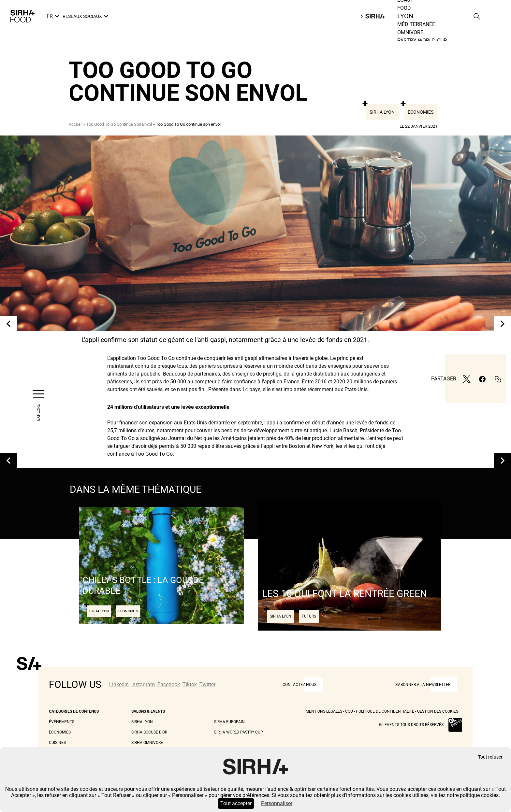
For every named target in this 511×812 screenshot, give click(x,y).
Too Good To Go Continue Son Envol (119, 124)
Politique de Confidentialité (385, 711)
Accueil (76, 124)
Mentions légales (324, 711)
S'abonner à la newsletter (423, 685)
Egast (405, 8)
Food (406, 16)
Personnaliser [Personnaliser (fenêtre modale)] (277, 803)
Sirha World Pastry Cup (239, 732)
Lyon (404, 24)
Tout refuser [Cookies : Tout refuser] (490, 757)
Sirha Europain (229, 722)
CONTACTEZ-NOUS (299, 685)
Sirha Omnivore (147, 743)
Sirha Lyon (382, 112)
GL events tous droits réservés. (412, 725)
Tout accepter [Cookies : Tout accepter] (236, 803)
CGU (349, 711)
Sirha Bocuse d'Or (149, 732)
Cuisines (57, 743)
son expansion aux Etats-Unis (174, 423)
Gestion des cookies (438, 711)
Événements (62, 722)
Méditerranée (416, 32)
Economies (421, 112)
